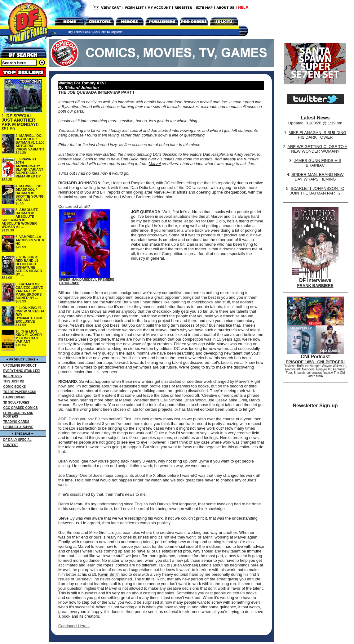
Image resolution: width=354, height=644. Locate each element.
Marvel (155, 164)
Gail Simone (171, 400)
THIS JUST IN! (14, 381)
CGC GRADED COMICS (21, 408)
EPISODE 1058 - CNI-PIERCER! (315, 362)
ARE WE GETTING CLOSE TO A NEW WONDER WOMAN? (317, 149)
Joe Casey (217, 400)
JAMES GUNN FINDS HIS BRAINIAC (318, 163)
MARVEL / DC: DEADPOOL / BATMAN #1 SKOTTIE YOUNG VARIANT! (30, 193)
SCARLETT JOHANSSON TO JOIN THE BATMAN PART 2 (317, 191)
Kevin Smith (109, 574)
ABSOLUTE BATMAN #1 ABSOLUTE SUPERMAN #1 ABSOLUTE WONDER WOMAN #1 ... (20, 218)
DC (156, 154)
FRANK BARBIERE (315, 286)
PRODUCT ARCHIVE (18, 427)
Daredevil (84, 579)
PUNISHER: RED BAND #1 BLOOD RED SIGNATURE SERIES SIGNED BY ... (29, 266)
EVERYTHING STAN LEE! (22, 371)
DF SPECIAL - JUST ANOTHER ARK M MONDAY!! (20, 120)
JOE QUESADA (82, 92)
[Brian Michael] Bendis (191, 565)
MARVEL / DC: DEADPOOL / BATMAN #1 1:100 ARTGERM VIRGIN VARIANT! (30, 142)
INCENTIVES (13, 376)
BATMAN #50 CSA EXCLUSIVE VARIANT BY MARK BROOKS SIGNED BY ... (29, 291)
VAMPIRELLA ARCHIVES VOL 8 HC (30, 240)
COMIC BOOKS (15, 387)
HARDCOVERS (14, 397)
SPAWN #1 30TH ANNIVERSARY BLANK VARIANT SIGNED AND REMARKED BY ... (30, 168)
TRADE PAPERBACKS (20, 392)
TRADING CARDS (16, 422)
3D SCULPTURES (16, 402)
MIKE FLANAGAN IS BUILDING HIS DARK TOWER (317, 135)
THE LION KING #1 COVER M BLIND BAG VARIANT (29, 336)
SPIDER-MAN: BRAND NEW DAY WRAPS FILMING (317, 177)
